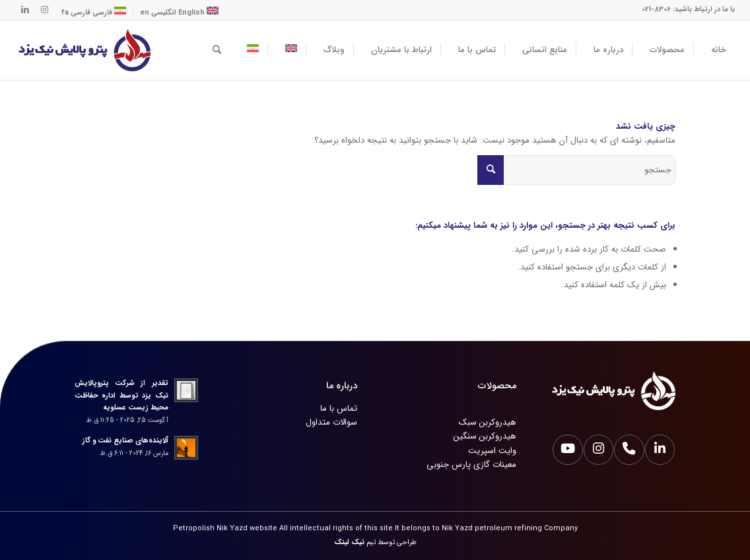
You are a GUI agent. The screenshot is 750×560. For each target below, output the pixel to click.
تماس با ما (339, 408)
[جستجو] (217, 50)
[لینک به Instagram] (45, 10)
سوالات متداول (331, 422)
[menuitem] (714, 50)
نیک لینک (349, 542)
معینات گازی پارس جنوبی (471, 465)
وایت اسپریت (492, 451)
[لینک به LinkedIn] (25, 10)
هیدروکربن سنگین (485, 436)
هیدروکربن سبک (488, 422)
